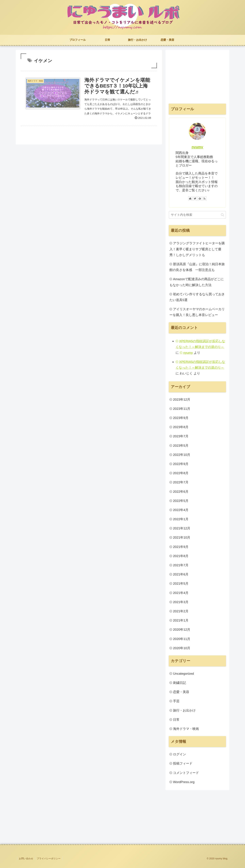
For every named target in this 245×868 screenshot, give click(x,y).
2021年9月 (181, 547)
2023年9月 (181, 418)
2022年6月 (181, 492)
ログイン (179, 754)
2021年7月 (181, 565)
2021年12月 (182, 528)
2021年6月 (181, 574)
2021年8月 (181, 556)
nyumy (197, 147)
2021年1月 (181, 620)
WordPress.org (184, 782)
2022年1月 (181, 519)
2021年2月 (181, 611)
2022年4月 (181, 510)
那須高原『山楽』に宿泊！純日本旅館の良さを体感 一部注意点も (197, 267)
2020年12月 (182, 630)
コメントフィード (186, 773)
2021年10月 (182, 537)
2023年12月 (182, 400)
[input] (197, 215)
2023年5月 (181, 446)
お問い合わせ (26, 858)
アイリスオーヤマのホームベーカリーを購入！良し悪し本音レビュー (197, 312)
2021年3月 (181, 602)
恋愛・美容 (181, 692)
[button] (222, 215)
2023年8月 (181, 427)
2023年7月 (181, 436)
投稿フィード (183, 763)
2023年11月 (182, 409)
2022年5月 (181, 501)
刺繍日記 (179, 683)
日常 (176, 720)
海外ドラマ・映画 (186, 729)
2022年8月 (181, 473)
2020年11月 (182, 639)
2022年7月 (181, 482)
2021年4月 (181, 593)
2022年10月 (182, 455)
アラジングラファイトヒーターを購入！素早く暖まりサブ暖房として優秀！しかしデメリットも (197, 249)
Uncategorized (183, 674)
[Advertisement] (197, 77)
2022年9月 (181, 464)
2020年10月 (182, 648)
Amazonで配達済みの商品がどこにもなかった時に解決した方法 (197, 282)
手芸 (176, 701)
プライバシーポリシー (49, 858)
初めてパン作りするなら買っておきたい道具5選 (197, 297)
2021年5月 (181, 584)
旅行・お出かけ (184, 710)
